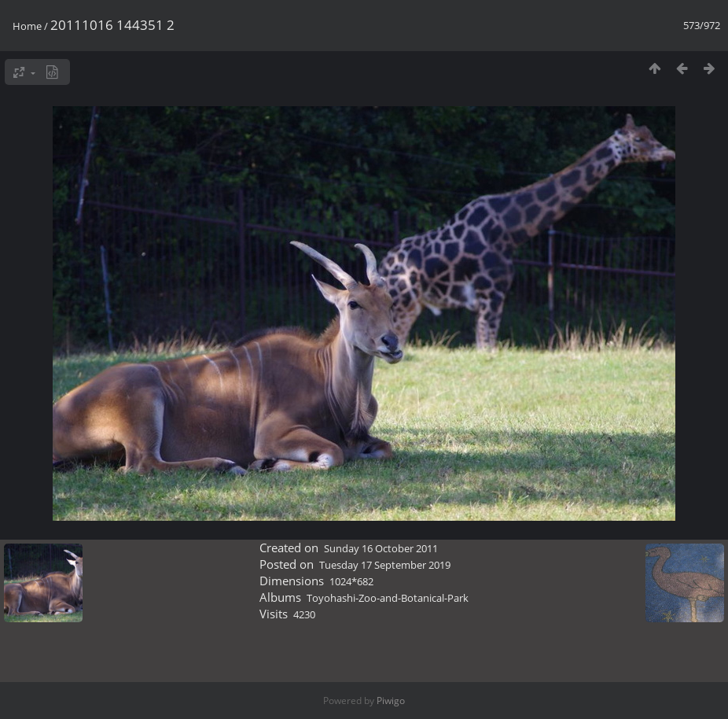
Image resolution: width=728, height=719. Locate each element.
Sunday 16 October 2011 (381, 548)
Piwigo (391, 701)
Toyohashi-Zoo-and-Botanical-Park (388, 598)
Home (27, 26)
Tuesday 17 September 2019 (385, 565)
